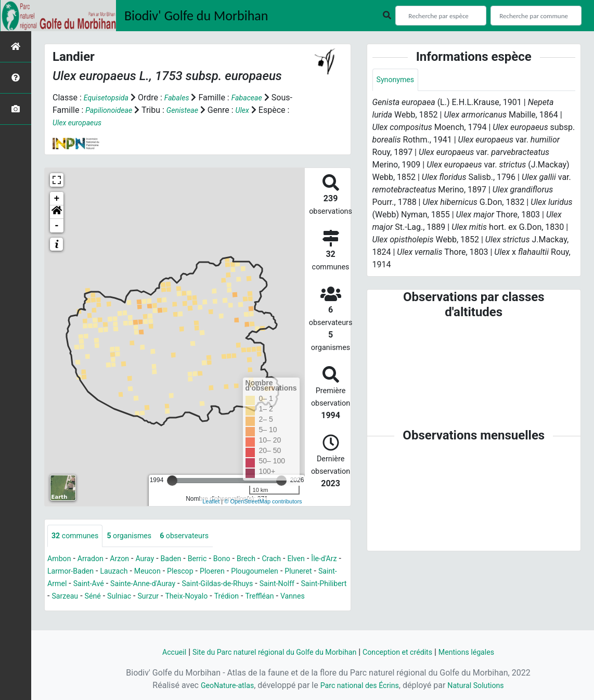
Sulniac (226, 597)
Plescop (231, 572)
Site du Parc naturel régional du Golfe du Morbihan (268, 652)
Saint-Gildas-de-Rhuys (296, 585)
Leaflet (211, 501)
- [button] (57, 226)
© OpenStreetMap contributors (263, 501)
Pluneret (63, 585)
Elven (321, 560)
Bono (240, 560)
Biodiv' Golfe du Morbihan (196, 16)
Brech (266, 560)
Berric (213, 560)
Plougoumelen (313, 572)
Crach (294, 560)
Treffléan (98, 610)
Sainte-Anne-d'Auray (212, 585)
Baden (184, 560)
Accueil (155, 652)
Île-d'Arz (62, 572)
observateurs (199, 536)
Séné (197, 597)
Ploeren (266, 572)
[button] (57, 212)
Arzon (127, 560)
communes (78, 536)
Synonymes (398, 80)
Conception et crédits (406, 652)
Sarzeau (167, 597)
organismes (138, 536)
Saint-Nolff (67, 597)
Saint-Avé (152, 585)
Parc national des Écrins (359, 685)
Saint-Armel (106, 585)
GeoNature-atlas (218, 685)
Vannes (134, 610)
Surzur (258, 597)
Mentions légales (483, 652)
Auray (155, 560)
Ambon (61, 560)
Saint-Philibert (120, 597)
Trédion (61, 610)
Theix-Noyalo (300, 597)
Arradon (95, 560)
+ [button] (57, 199)
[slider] (172, 481)
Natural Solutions (485, 685)
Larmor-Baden (109, 572)
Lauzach (157, 572)
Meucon (195, 572)
